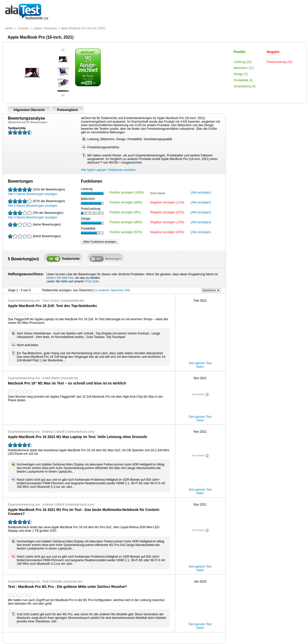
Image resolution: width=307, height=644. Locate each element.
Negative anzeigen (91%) (167, 212)
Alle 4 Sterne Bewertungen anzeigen (36, 203)
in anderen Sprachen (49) (113, 290)
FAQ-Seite (92, 281)
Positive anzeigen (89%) (126, 202)
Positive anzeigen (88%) (126, 222)
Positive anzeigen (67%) (126, 232)
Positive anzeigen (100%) (127, 192)
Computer (23, 28)
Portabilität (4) (243, 80)
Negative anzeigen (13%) (167, 222)
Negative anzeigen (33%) (167, 232)
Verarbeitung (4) (245, 86)
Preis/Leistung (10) (279, 62)
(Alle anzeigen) (201, 192)
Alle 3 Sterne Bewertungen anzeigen (36, 215)
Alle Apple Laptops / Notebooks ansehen (108, 170)
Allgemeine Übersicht (29, 110)
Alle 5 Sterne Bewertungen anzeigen (36, 191)
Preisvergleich (67, 110)
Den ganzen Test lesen (200, 365)
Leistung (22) (243, 62)
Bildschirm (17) (244, 68)
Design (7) (241, 74)
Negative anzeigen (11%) (167, 202)
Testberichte (27, 12)
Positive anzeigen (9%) (125, 212)
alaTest (9, 28)
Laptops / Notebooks (45, 28)
